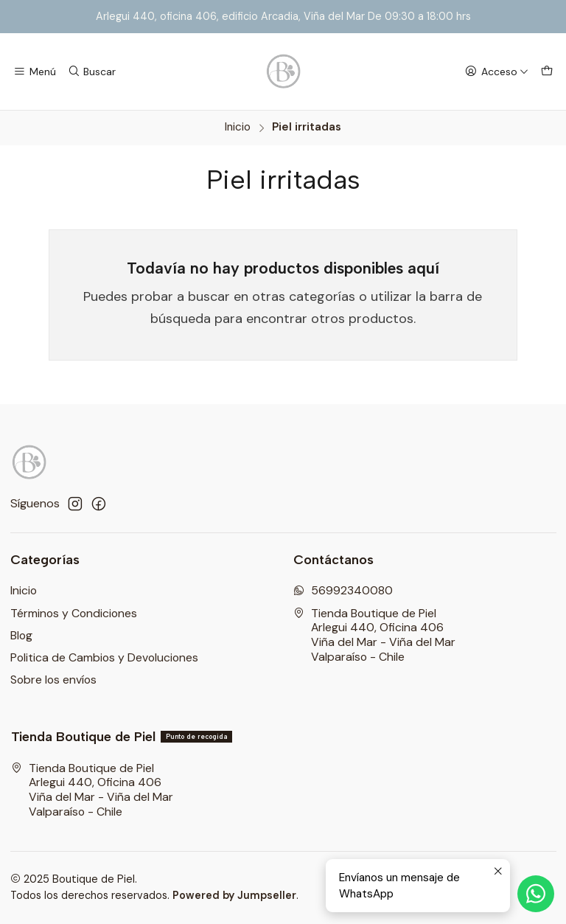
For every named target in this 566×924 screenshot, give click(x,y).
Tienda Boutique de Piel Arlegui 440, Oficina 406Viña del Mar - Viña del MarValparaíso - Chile (374, 635)
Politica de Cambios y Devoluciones (104, 657)
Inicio (238, 127)
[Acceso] (496, 72)
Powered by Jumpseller (234, 895)
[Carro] (546, 72)
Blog (21, 635)
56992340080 (343, 590)
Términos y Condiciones (74, 613)
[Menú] (35, 72)
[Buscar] (92, 72)
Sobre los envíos (53, 680)
